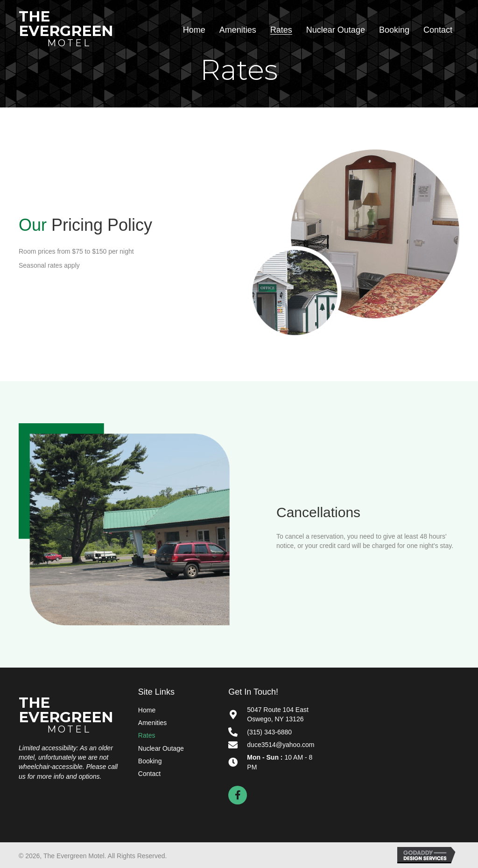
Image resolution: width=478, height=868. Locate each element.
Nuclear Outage (161, 748)
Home (147, 710)
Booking (150, 761)
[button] (238, 795)
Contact (149, 774)
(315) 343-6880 (269, 732)
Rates (147, 735)
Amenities (152, 723)
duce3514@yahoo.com (281, 745)
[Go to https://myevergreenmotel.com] (69, 28)
